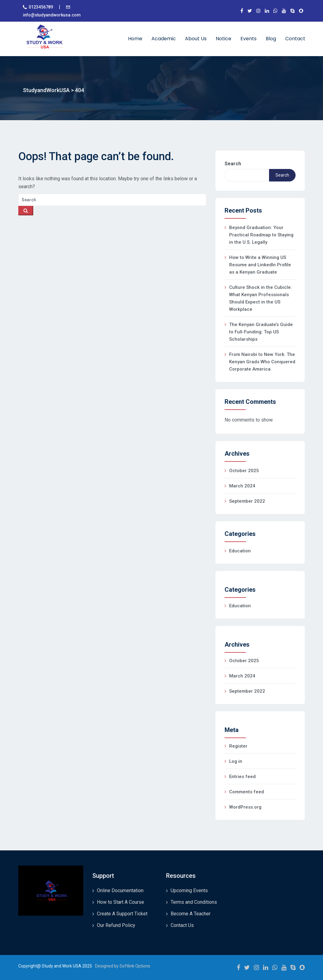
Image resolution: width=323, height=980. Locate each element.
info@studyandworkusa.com (52, 15)
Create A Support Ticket (122, 914)
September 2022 (247, 501)
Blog (271, 39)
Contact (295, 39)
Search (233, 164)
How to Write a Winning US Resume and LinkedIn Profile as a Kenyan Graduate (260, 265)
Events (248, 39)
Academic (164, 39)
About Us (196, 39)
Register (238, 746)
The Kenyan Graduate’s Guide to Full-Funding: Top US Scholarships (261, 332)
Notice (224, 39)
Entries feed (242, 777)
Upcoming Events (189, 890)
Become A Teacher (191, 914)
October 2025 (244, 471)
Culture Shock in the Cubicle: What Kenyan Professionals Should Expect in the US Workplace (261, 298)
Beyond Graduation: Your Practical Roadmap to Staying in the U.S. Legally (261, 235)
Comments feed (247, 792)
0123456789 (41, 7)
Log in (236, 761)
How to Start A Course (121, 902)
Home (135, 39)
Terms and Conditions (194, 902)
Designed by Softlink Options (123, 966)
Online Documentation (120, 890)
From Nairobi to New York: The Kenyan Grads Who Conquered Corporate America (262, 362)
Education (240, 551)
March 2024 (242, 486)
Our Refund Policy (116, 925)
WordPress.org (245, 807)
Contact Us (182, 925)
